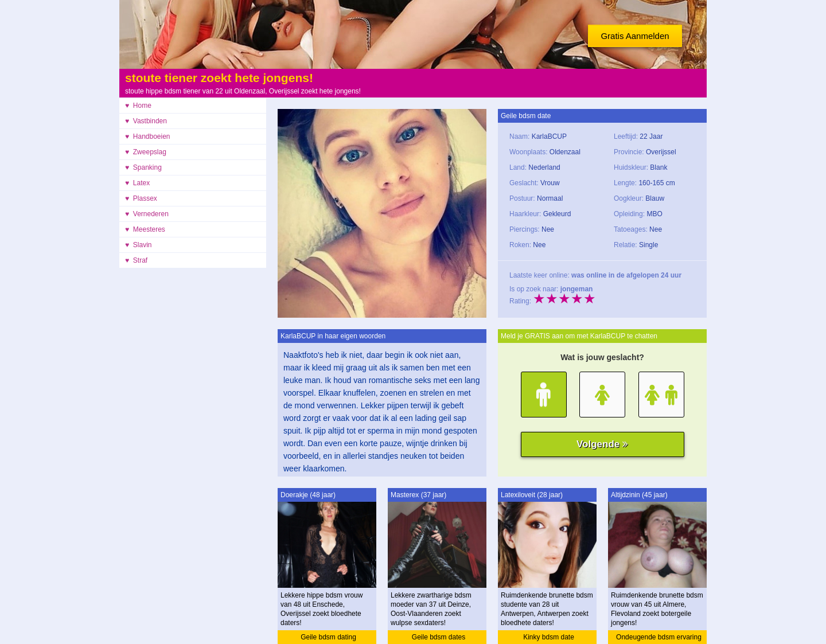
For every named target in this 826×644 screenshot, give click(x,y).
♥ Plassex (141, 198)
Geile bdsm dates (439, 637)
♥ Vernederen (147, 214)
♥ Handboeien (148, 136)
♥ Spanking (143, 167)
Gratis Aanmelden (635, 36)
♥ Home (138, 106)
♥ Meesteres (145, 229)
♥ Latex (137, 183)
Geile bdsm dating (328, 637)
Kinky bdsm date (549, 637)
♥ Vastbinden (146, 121)
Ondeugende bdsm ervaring (659, 637)
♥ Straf (136, 260)
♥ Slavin (138, 245)
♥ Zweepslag (146, 152)
